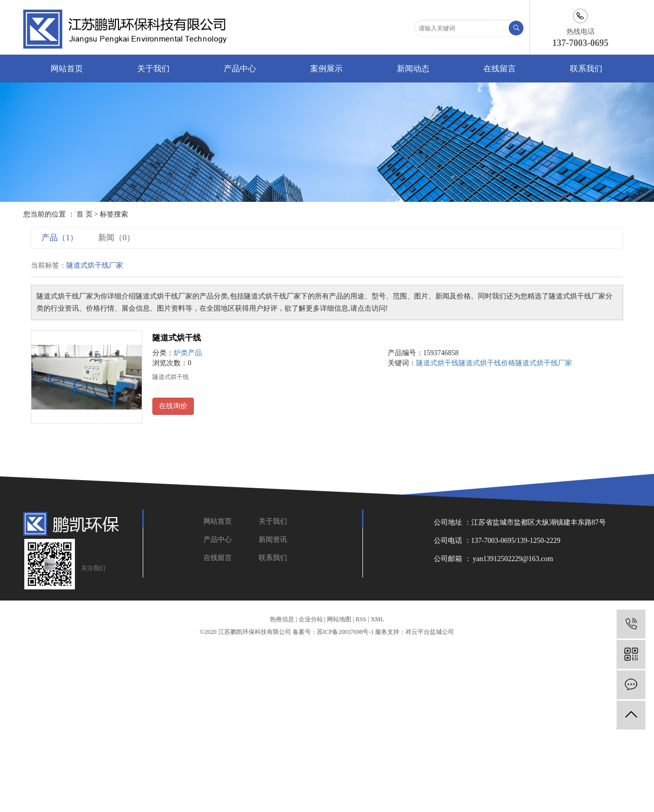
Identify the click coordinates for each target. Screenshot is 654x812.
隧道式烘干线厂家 (544, 363)
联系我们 (586, 69)
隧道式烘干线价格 (487, 363)
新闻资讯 (273, 540)
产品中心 (240, 69)
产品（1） (60, 238)
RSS (361, 619)
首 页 (85, 214)
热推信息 (282, 619)
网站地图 (339, 619)
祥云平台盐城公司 (430, 632)
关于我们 (153, 69)
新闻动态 (413, 69)
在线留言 (500, 69)
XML (377, 619)
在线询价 (173, 406)
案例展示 (326, 69)
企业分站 (311, 619)
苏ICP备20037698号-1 (345, 632)
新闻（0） (116, 238)
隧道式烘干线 (177, 338)
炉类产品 (188, 353)
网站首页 (67, 69)
